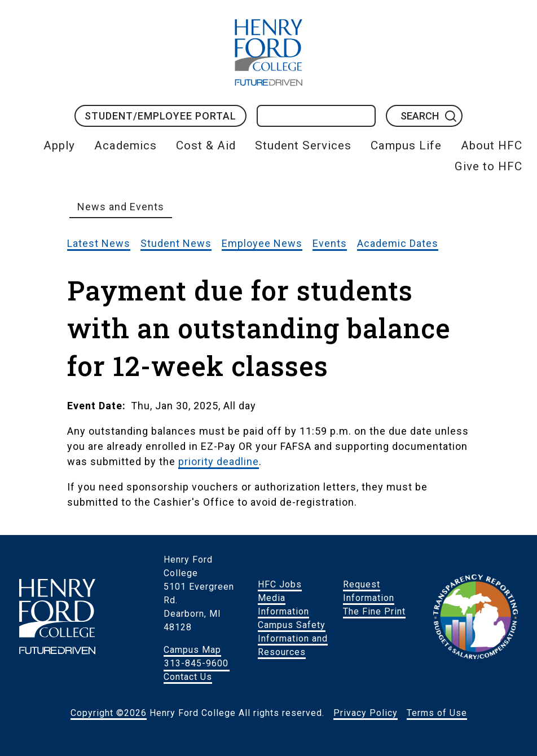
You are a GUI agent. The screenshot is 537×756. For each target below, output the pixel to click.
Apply (59, 145)
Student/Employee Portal (160, 116)
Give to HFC (488, 166)
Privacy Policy (366, 713)
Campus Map (192, 650)
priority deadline (219, 461)
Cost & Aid (206, 145)
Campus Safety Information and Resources (293, 638)
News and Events (121, 207)
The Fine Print (374, 611)
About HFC (492, 145)
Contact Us (188, 677)
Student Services (303, 145)
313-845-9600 (196, 663)
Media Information (283, 605)
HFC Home (268, 52)
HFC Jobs (280, 584)
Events (330, 243)
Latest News (99, 243)
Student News (176, 243)
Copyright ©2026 (109, 713)
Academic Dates (398, 243)
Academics (126, 145)
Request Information (369, 591)
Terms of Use (437, 713)
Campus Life (406, 145)
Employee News (262, 243)
